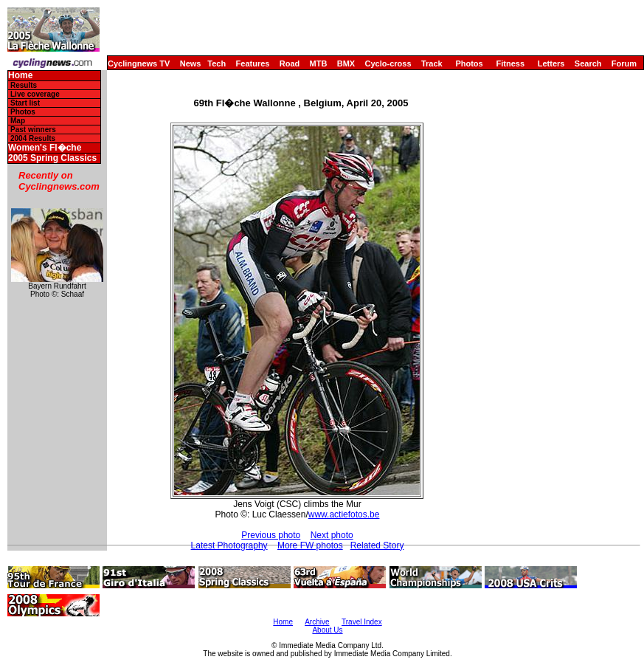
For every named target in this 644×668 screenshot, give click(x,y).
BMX (346, 63)
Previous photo (271, 535)
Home (20, 76)
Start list (25, 103)
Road (290, 63)
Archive (317, 622)
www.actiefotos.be (344, 514)
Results (24, 85)
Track (432, 63)
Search (588, 63)
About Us (327, 630)
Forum (624, 63)
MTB (319, 63)
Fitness (510, 63)
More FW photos (310, 545)
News (191, 63)
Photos (469, 63)
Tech (217, 63)
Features (253, 63)
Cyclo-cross (388, 63)
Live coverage (35, 94)
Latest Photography (229, 545)
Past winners (33, 130)
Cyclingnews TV (139, 63)
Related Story (377, 545)
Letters (551, 63)
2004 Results (33, 138)
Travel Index (362, 622)
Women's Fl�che (45, 148)
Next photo (332, 535)
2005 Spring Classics (52, 158)
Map (18, 121)
